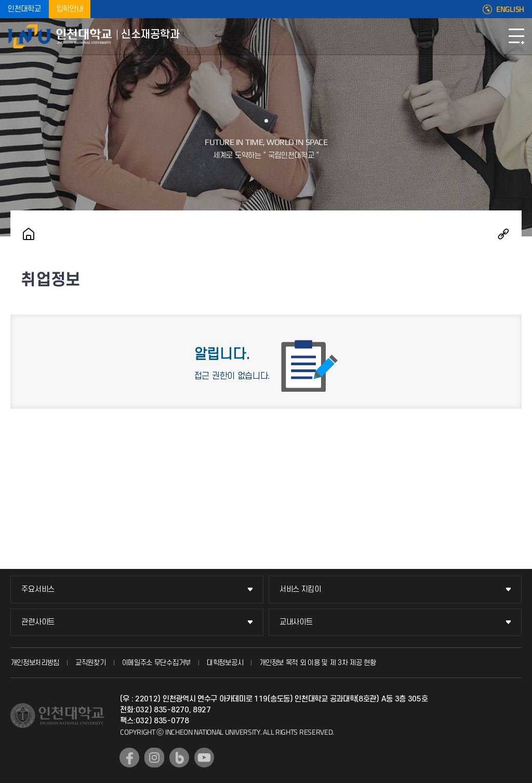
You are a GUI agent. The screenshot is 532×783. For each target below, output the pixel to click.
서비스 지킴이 (300, 589)
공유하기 (503, 234)
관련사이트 (38, 622)
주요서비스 (38, 589)
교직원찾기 (91, 663)
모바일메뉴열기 (516, 36)
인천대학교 (24, 9)
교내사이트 (296, 622)
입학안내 (70, 9)
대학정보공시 (225, 663)
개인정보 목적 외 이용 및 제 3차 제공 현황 (318, 663)
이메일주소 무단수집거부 (156, 663)
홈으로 (29, 234)
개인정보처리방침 (35, 663)
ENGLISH (510, 9)
